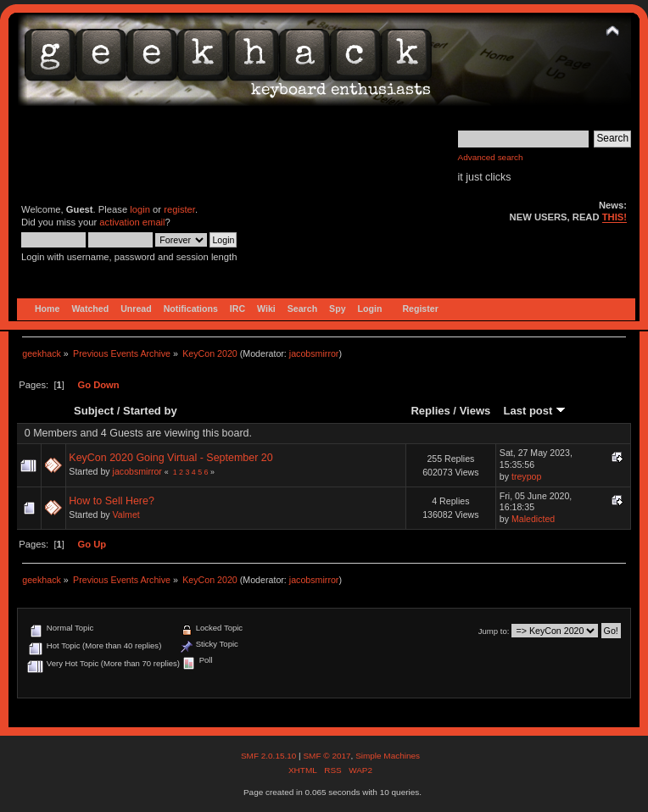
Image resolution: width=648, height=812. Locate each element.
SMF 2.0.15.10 (270, 756)
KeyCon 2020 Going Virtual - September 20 (170, 458)
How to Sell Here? (112, 501)
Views (475, 411)
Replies (430, 411)
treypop (526, 476)
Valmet (126, 514)
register (179, 209)
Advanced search (491, 157)
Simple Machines (388, 756)
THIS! (614, 217)
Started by (150, 411)
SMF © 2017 (327, 756)
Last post (534, 411)
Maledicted (533, 519)
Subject (94, 411)
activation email (132, 222)
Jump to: (494, 631)
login (140, 209)
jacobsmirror (314, 353)
